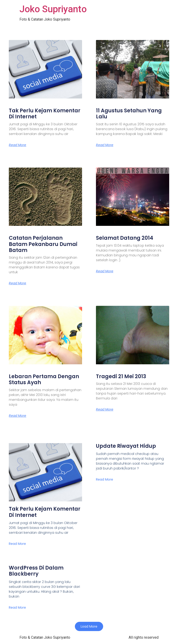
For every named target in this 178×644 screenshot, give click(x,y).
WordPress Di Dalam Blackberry (36, 571)
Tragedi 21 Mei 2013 (121, 376)
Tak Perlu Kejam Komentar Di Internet (45, 114)
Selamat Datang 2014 (125, 238)
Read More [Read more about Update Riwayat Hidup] (105, 479)
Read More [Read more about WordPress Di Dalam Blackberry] (17, 607)
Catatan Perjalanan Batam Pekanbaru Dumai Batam (43, 244)
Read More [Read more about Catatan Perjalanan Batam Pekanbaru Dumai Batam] (17, 283)
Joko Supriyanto (53, 9)
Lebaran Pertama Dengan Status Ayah (44, 379)
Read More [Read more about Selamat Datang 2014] (105, 271)
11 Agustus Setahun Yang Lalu (129, 114)
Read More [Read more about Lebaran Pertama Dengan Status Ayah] (17, 416)
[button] (89, 626)
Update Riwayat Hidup (126, 446)
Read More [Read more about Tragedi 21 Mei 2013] (105, 409)
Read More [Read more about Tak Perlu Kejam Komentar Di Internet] (17, 145)
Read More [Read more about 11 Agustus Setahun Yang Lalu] (105, 145)
